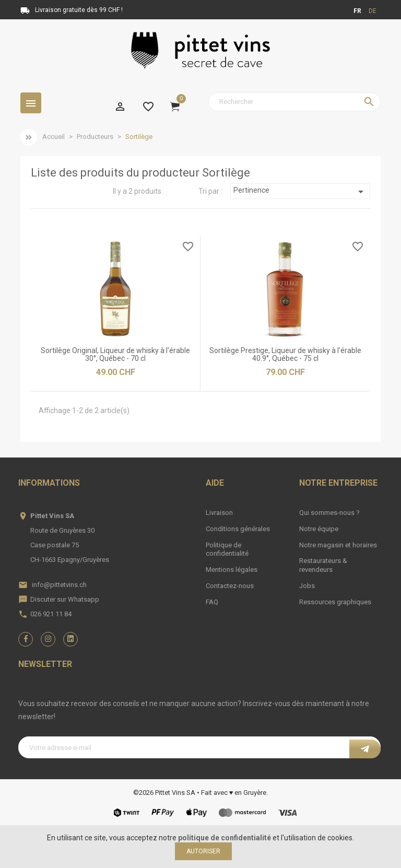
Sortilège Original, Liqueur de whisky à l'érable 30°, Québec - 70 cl (115, 354)
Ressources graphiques (335, 602)
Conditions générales (238, 529)
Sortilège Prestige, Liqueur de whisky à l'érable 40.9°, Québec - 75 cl (285, 354)
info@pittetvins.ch (59, 585)
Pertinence (300, 192)
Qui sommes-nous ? (329, 513)
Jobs (307, 586)
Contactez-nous (230, 586)
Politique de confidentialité (227, 549)
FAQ (212, 602)
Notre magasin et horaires (338, 545)
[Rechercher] (294, 102)
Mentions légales (232, 570)
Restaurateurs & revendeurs (323, 565)
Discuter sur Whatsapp (65, 599)
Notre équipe (319, 529)
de (373, 11)
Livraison (219, 513)
